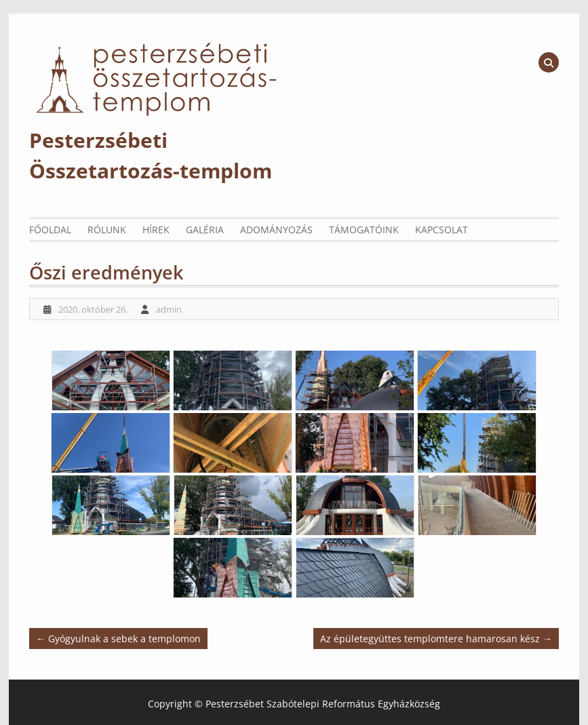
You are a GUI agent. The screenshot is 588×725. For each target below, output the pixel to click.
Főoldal (50, 230)
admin (169, 309)
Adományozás (276, 230)
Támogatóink (364, 230)
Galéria (205, 230)
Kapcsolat (442, 230)
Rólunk (107, 230)
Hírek (156, 230)
